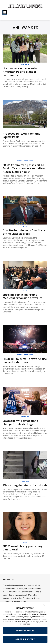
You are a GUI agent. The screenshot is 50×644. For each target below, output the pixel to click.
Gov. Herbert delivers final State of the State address (24, 232)
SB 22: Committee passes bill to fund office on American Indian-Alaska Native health (24, 168)
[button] (44, 605)
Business (25, 417)
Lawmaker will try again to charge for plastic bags (20, 422)
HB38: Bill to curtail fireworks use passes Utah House (25, 361)
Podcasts (25, 481)
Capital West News (25, 161)
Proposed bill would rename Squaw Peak (21, 135)
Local (25, 129)
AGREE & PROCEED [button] (25, 639)
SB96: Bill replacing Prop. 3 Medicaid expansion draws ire (22, 296)
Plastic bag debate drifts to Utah (25, 485)
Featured (25, 64)
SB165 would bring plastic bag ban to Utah (23, 548)
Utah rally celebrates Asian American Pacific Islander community (21, 72)
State (25, 226)
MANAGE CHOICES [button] (25, 631)
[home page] (25, 7)
